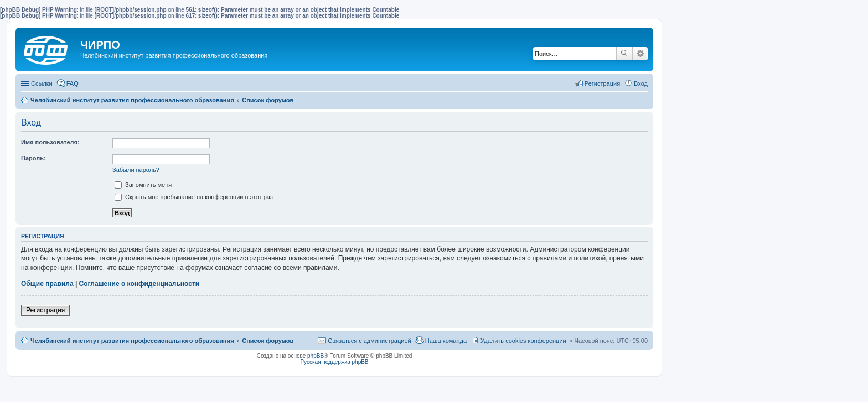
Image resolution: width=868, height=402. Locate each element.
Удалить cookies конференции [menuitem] (523, 341)
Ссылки (42, 83)
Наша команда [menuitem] (446, 341)
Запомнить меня (143, 185)
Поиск (624, 54)
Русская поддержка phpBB (334, 362)
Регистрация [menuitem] (602, 83)
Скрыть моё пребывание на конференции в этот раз (194, 197)
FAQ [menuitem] (73, 83)
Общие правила (47, 284)
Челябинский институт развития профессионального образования (132, 341)
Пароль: (33, 158)
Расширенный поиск (640, 54)
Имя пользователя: (50, 142)
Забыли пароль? (136, 170)
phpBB (316, 356)
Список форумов (268, 341)
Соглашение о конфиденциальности (139, 284)
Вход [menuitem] (641, 83)
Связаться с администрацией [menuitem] (369, 341)
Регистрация (45, 310)
